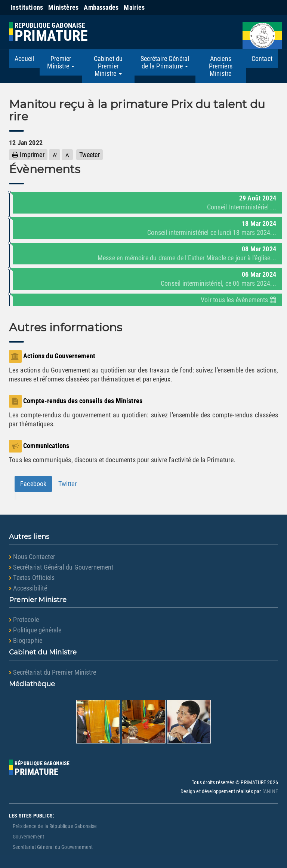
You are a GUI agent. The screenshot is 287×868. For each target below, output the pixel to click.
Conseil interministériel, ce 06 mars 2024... (218, 283)
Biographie (26, 640)
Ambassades (101, 7)
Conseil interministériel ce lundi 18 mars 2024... (212, 232)
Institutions (27, 7)
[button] (55, 155)
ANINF (271, 791)
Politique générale (35, 630)
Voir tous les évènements (238, 300)
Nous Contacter (32, 557)
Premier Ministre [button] (61, 62)
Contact (262, 59)
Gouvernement (28, 837)
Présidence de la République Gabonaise (55, 826)
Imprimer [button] (28, 155)
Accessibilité (28, 588)
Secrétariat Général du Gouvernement (61, 567)
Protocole (24, 619)
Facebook (33, 484)
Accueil (24, 59)
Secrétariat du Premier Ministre (53, 672)
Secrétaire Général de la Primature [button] (165, 62)
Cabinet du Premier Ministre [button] (108, 66)
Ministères (63, 7)
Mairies (134, 7)
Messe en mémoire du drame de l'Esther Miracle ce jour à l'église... (187, 258)
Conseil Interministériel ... (242, 207)
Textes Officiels (32, 578)
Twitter (67, 484)
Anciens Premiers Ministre (221, 66)
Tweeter (90, 155)
